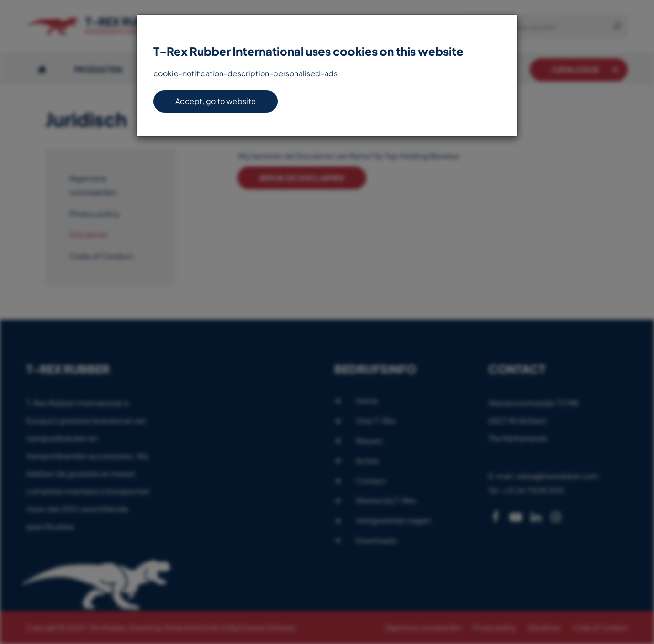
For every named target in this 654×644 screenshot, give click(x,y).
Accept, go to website (216, 101)
